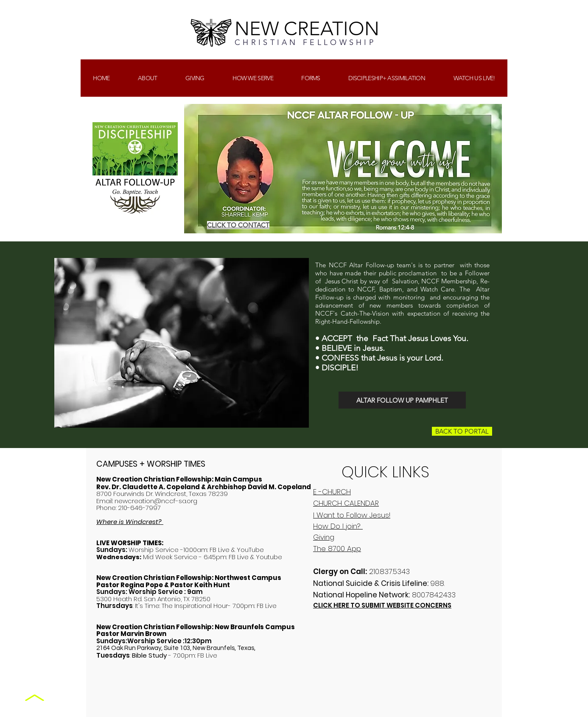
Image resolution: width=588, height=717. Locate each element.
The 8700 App (337, 549)
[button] (195, 78)
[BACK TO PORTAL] (462, 431)
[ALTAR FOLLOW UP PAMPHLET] (402, 400)
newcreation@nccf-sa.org (156, 501)
